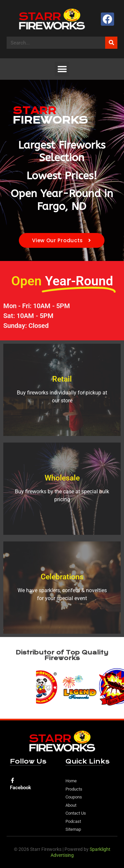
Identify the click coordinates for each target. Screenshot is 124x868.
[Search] (111, 43)
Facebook (21, 788)
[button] (62, 69)
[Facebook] (13, 780)
